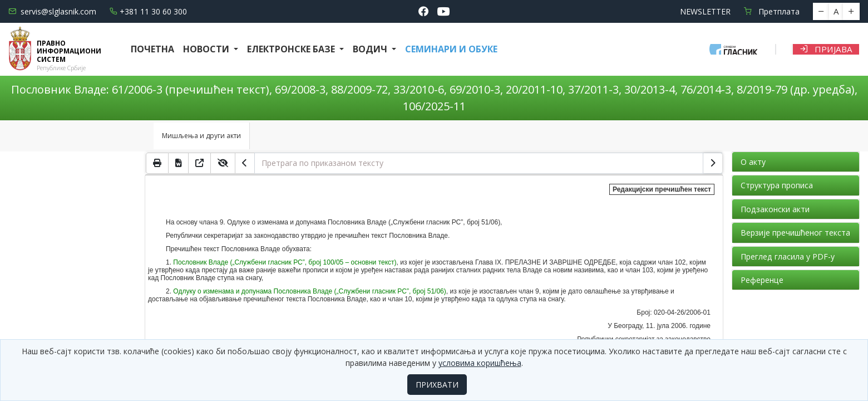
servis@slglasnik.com (52, 11)
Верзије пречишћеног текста (795, 233)
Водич (371, 49)
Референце (762, 280)
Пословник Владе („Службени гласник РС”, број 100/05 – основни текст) (285, 262)
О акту (753, 162)
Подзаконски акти (775, 209)
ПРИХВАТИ (437, 385)
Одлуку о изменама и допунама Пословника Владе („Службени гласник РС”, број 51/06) (309, 291)
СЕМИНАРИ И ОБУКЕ (451, 49)
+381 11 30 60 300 (148, 11)
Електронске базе (292, 49)
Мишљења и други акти (201, 136)
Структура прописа (777, 185)
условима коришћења (480, 363)
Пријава (826, 49)
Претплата (772, 11)
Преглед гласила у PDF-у (788, 256)
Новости (207, 49)
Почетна (152, 49)
